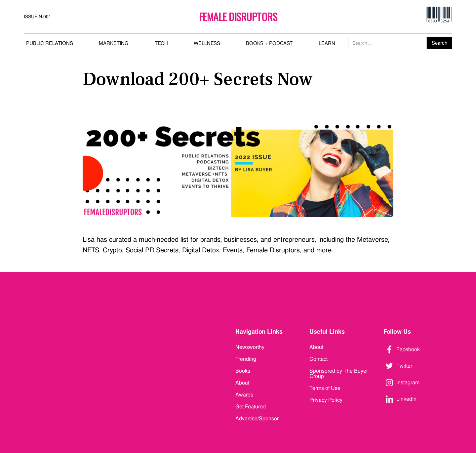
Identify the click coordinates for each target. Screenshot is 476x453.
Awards (244, 395)
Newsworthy (250, 347)
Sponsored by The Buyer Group (339, 373)
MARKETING (114, 43)
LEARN (327, 43)
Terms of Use (325, 388)
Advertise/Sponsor (257, 418)
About (242, 383)
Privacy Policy (326, 400)
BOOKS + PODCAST (269, 43)
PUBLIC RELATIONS (50, 43)
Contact (318, 359)
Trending (246, 359)
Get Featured (251, 407)
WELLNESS (207, 43)
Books (243, 371)
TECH (161, 43)
